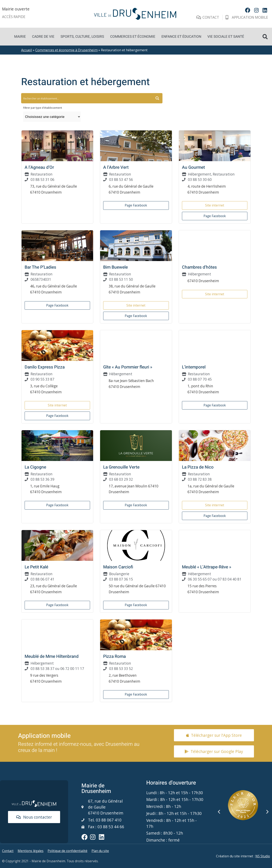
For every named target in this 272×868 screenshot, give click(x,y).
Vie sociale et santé (226, 37)
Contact (8, 851)
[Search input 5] (62, 98)
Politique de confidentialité (67, 851)
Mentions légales (31, 851)
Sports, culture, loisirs (82, 37)
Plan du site (100, 851)
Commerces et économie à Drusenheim (66, 50)
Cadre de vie (43, 37)
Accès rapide (14, 17)
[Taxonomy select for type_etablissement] (52, 117)
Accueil (27, 50)
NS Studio (263, 856)
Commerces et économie (133, 37)
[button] (265, 37)
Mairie (20, 37)
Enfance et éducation (181, 37)
